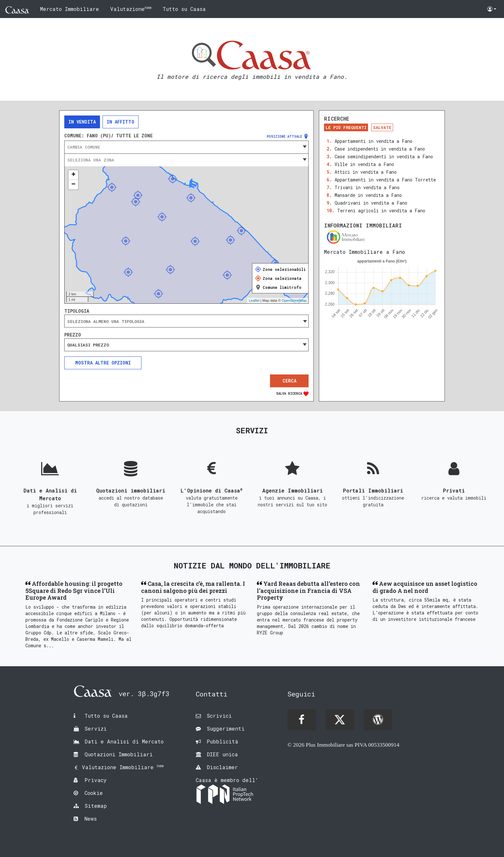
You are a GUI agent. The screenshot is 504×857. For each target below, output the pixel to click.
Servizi (96, 728)
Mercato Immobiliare (70, 9)
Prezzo (73, 335)
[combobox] (186, 147)
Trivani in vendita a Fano (367, 187)
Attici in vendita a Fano (366, 172)
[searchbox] (186, 321)
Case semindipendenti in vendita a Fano (384, 157)
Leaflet (254, 300)
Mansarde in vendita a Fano (368, 195)
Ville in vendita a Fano (364, 164)
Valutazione (131, 9)
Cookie (94, 793)
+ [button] (73, 175)
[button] (492, 9)
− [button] (73, 185)
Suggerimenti (226, 728)
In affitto (121, 122)
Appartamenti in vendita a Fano (373, 141)
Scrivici (219, 716)
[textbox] (186, 147)
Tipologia (77, 311)
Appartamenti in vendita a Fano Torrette (385, 180)
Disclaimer (222, 767)
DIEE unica (222, 754)
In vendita (82, 122)
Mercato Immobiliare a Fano (364, 252)
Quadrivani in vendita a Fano (371, 203)
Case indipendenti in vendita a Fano (380, 149)
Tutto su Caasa (184, 9)
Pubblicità (222, 741)
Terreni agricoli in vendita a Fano (381, 211)
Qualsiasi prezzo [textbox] (88, 345)
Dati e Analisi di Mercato (124, 741)
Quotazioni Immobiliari (119, 754)
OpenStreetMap (294, 300)
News (91, 819)
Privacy (96, 780)
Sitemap (96, 806)
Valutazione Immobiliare (123, 767)
